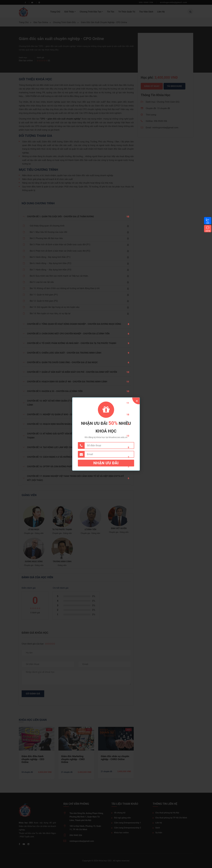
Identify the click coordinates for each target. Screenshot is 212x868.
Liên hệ (208, 231)
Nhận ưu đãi (106, 463)
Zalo (208, 223)
